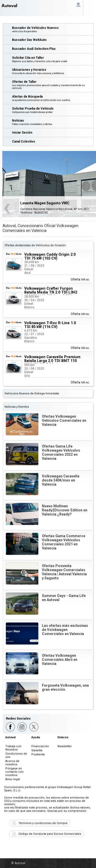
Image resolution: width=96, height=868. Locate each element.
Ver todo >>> (84, 406)
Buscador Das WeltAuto (29, 40)
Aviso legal (13, 779)
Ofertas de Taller (53, 85)
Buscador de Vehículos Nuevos (53, 29)
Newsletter (65, 746)
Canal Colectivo (24, 142)
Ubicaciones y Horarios (53, 71)
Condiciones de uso (16, 755)
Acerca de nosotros (12, 763)
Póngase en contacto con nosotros (14, 772)
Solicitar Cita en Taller (53, 59)
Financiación (40, 746)
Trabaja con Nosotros (13, 748)
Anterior (7, 209)
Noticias (53, 122)
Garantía (37, 750)
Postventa (38, 754)
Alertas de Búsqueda (53, 98)
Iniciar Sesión (22, 133)
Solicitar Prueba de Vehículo (53, 110)
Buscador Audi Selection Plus (34, 49)
